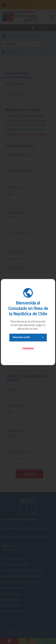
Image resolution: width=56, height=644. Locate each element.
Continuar (28, 348)
